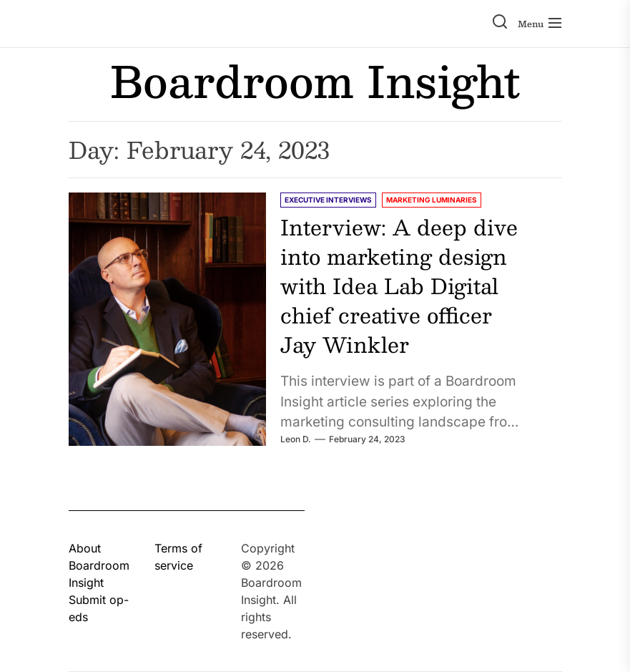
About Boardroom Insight (99, 565)
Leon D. (296, 439)
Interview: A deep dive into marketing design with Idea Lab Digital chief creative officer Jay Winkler (399, 285)
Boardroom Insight (315, 81)
